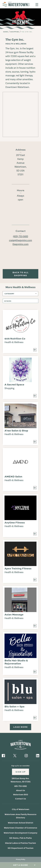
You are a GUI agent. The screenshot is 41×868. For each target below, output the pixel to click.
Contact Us (20, 799)
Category (9, 294)
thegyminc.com (20, 244)
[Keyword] (20, 301)
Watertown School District (21, 823)
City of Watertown (21, 810)
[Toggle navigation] (37, 5)
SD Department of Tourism (21, 849)
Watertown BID (20, 795)
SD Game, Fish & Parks (20, 839)
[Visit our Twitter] (15, 756)
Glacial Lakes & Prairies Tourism (20, 844)
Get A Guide (21, 865)
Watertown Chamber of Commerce (20, 828)
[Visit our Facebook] (3, 756)
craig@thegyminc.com (20, 241)
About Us (20, 791)
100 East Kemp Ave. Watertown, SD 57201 (21, 781)
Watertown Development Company (21, 834)
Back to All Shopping (21, 274)
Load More (20, 727)
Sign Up (21, 772)
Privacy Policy (21, 860)
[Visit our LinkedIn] (38, 756)
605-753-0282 (21, 787)
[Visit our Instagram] (26, 756)
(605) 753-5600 (21, 237)
